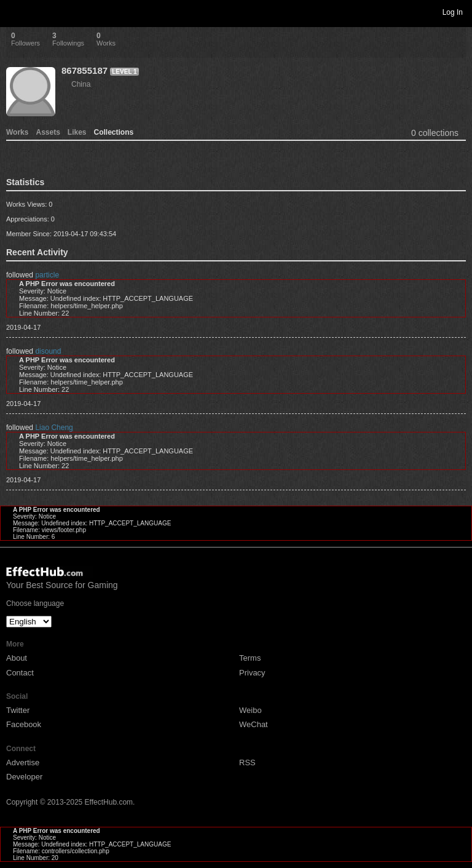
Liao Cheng (54, 428)
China (81, 84)
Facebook (24, 724)
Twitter (18, 710)
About (17, 658)
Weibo (250, 710)
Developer (24, 777)
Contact (20, 673)
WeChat (254, 724)
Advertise (23, 762)
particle (47, 275)
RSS (247, 762)
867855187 (85, 70)
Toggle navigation (15, 12)
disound (48, 351)
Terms (250, 658)
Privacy (252, 673)
